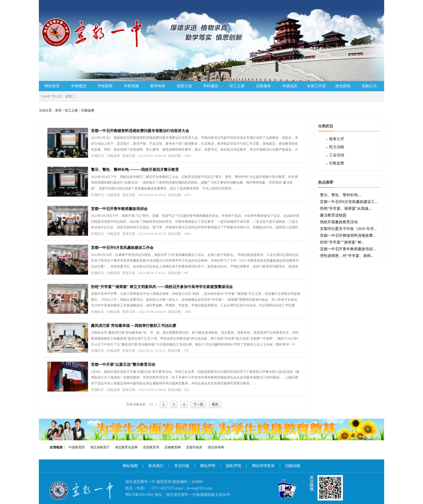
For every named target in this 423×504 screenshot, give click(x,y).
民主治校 (337, 147)
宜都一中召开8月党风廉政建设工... (349, 202)
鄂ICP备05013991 (139, 495)
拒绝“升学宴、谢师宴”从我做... (346, 209)
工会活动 (337, 155)
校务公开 (337, 139)
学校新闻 (105, 86)
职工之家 (237, 86)
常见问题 (182, 466)
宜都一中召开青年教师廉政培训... (348, 249)
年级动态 (290, 86)
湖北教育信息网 (126, 447)
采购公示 (369, 86)
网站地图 (130, 466)
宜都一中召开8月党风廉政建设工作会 (122, 248)
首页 (58, 110)
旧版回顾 (293, 466)
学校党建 (131, 86)
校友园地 (343, 86)
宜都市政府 (194, 447)
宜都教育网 (173, 447)
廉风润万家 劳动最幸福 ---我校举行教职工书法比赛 (134, 326)
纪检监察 (88, 110)
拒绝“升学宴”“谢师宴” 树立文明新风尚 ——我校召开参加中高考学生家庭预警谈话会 (162, 287)
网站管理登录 (263, 466)
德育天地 (184, 86)
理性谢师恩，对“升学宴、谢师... (347, 256)
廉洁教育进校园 (333, 215)
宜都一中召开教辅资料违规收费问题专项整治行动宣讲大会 (140, 131)
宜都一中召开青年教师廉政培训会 (119, 209)
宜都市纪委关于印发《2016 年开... (348, 229)
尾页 (215, 404)
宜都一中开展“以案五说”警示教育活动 (123, 364)
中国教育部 (77, 447)
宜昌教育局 (151, 447)
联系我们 (156, 466)
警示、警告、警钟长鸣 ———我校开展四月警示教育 (135, 170)
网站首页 (52, 86)
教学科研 (158, 86)
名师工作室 (316, 86)
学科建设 (211, 86)
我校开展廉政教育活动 (339, 222)
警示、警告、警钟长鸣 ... (341, 195)
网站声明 (208, 466)
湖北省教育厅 (100, 447)
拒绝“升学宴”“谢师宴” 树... (342, 242)
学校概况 (79, 86)
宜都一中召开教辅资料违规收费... (348, 236)
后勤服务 (264, 86)
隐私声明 (234, 466)
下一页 (198, 404)
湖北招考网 (216, 447)
